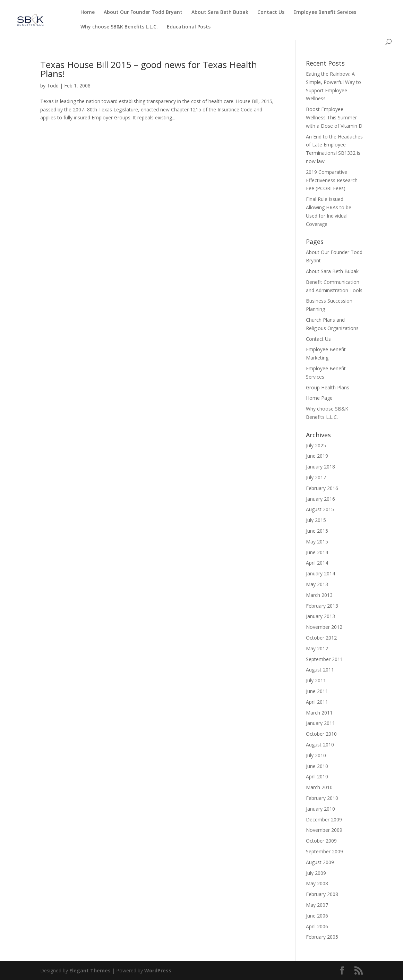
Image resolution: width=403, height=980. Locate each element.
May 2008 (317, 883)
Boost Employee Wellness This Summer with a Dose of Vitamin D (334, 117)
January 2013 (320, 616)
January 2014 (320, 573)
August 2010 (320, 745)
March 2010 (319, 787)
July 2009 (316, 873)
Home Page (319, 398)
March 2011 (319, 713)
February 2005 (322, 937)
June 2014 (317, 552)
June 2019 (317, 456)
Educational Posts (189, 27)
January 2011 (320, 723)
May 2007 (317, 905)
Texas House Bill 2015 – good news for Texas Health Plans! (149, 69)
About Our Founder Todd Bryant (143, 12)
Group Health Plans (328, 387)
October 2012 (321, 638)
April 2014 (317, 563)
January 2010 (320, 809)
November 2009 (324, 830)
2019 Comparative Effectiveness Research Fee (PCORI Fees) (332, 180)
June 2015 (317, 531)
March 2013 (319, 595)
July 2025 (316, 445)
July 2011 (316, 680)
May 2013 (317, 584)
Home (88, 12)
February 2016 (322, 488)
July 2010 (316, 755)
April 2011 (317, 702)
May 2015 (317, 542)
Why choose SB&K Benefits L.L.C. (119, 27)
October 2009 (321, 841)
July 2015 (316, 520)
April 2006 (317, 926)
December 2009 (324, 820)
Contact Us (271, 12)
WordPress (158, 970)
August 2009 (320, 862)
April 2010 (317, 776)
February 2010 (322, 798)
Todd (53, 86)
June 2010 (317, 766)
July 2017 (316, 477)
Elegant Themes (90, 970)
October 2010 (321, 734)
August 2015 (320, 509)
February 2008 (322, 894)
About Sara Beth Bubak (220, 12)
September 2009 (324, 851)
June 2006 (317, 916)
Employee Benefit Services (325, 12)
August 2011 (320, 670)
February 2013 (322, 606)
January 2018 (320, 467)
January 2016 (320, 499)
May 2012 (317, 648)
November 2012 (324, 627)
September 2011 (324, 659)
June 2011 (317, 691)
